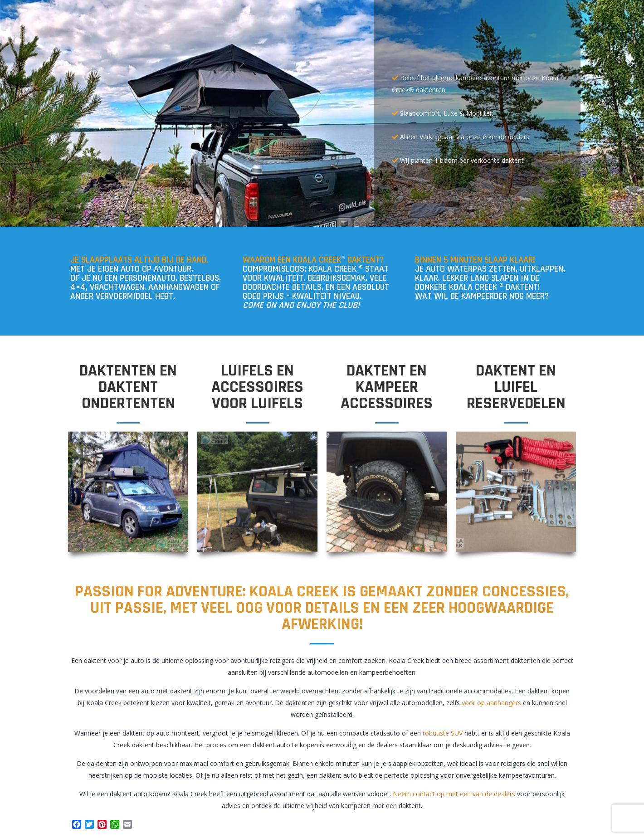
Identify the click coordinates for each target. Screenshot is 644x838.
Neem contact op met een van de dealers (454, 794)
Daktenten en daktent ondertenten (128, 387)
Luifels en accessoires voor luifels (257, 387)
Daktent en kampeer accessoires (387, 387)
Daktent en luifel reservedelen (516, 387)
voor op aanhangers (491, 703)
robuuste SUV (443, 733)
